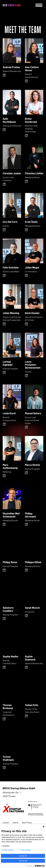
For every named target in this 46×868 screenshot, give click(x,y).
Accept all (23, 856)
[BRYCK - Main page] (12, 5)
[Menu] (39, 5)
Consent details (7, 850)
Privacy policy (25, 850)
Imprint (15, 822)
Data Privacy (27, 822)
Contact (6, 822)
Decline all (23, 861)
